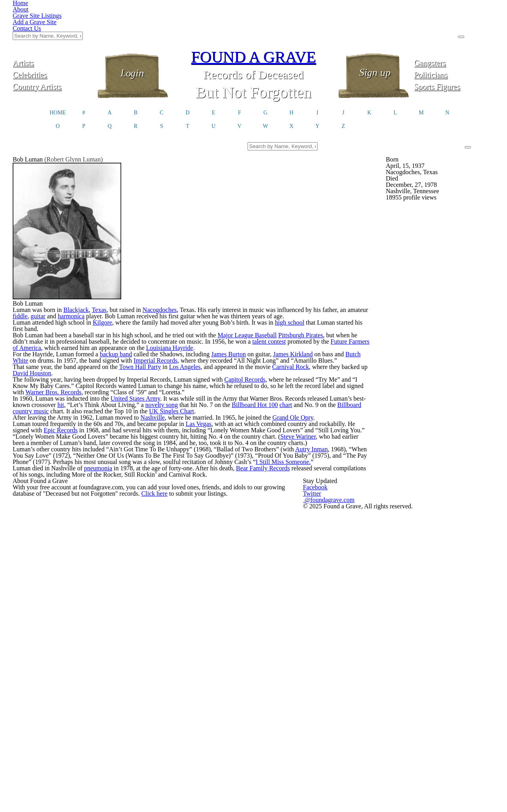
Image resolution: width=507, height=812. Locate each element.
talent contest (341, 391)
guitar (103, 329)
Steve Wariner (84, 595)
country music (144, 532)
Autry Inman (344, 620)
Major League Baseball (279, 381)
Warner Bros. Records (143, 497)
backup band (133, 417)
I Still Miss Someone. (54, 649)
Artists (53, 23)
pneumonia (115, 665)
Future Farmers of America (107, 400)
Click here (199, 749)
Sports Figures (454, 47)
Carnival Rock (325, 453)
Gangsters (454, 23)
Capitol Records (274, 478)
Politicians (454, 35)
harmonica (140, 329)
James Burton (256, 417)
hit (139, 523)
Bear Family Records (295, 665)
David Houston (86, 462)
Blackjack (90, 319)
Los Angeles (210, 453)
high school (324, 355)
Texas (114, 319)
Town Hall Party (162, 453)
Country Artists (53, 47)
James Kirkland (327, 417)
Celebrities (53, 35)
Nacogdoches (181, 319)
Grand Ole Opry (326, 549)
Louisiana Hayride (287, 400)
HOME (58, 75)
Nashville (173, 549)
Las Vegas (227, 566)
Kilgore (121, 355)
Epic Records (114, 575)
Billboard (110, 532)
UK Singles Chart (299, 532)
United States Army (156, 513)
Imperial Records (221, 426)
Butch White (65, 426)
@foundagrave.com (377, 745)
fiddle (83, 329)
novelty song (246, 523)
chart (41, 532)
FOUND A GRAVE (253, 17)
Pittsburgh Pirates (338, 381)
